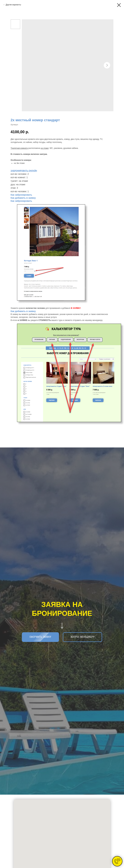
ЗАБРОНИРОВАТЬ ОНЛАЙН (24, 171)
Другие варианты (13, 5)
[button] (82, 637)
